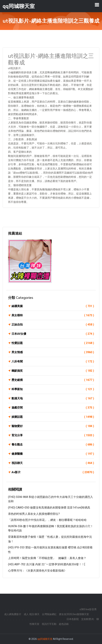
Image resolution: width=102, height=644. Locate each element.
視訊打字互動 (49, 624)
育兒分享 (53, 435)
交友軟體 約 (88, 619)
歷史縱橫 (53, 380)
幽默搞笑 (53, 371)
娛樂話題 (53, 417)
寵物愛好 (53, 426)
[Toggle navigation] (97, 5)
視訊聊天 (53, 463)
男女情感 (53, 352)
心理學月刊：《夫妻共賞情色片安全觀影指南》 (37, 571)
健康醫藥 (53, 454)
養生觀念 (53, 445)
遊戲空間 (53, 408)
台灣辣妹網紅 (49, 614)
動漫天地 (53, 398)
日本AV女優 (53, 334)
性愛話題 (53, 343)
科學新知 (53, 389)
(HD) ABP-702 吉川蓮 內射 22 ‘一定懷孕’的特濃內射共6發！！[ (47, 564)
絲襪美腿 (53, 306)
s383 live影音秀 (88, 609)
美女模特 (53, 315)
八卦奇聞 (53, 362)
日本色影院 (73, 619)
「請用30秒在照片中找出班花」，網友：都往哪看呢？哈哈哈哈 (47, 520)
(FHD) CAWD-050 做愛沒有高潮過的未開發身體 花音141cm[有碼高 (49, 508)
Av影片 (53, 472)
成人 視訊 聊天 (32, 614)
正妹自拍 (53, 325)
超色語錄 (64, 624)
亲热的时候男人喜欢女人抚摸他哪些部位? (34, 514)
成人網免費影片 (13, 614)
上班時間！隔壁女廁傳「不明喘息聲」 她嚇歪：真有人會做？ (47, 558)
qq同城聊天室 (45, 639)
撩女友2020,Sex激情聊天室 (74, 614)
